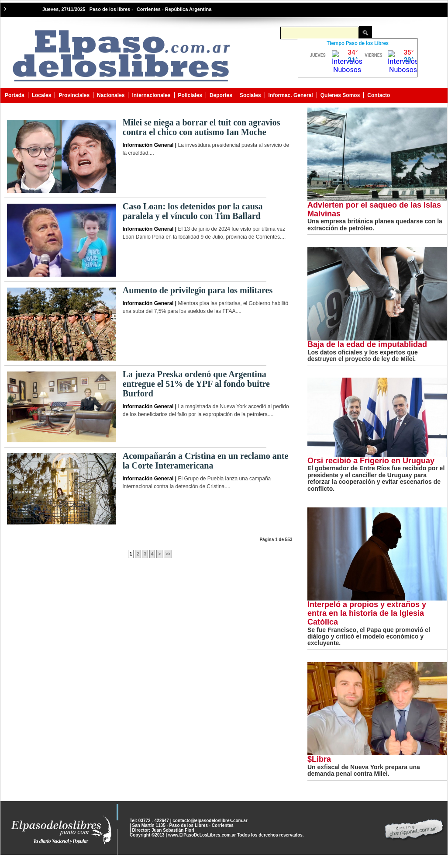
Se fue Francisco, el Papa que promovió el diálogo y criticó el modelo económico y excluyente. (369, 637)
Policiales (190, 95)
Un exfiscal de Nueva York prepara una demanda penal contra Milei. (364, 770)
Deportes (221, 95)
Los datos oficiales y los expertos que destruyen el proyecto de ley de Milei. (363, 356)
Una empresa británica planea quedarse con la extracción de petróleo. (375, 224)
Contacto (379, 95)
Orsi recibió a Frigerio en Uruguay (371, 461)
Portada (15, 95)
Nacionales (111, 95)
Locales (42, 95)
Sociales (250, 95)
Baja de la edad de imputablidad (367, 344)
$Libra (319, 759)
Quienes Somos (340, 95)
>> (168, 554)
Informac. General (291, 95)
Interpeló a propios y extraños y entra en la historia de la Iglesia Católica (367, 613)
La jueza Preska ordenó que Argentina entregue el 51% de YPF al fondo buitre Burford (196, 384)
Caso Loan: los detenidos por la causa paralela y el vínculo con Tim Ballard (193, 211)
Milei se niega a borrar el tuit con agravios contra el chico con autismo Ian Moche (202, 127)
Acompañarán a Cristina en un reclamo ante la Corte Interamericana (206, 461)
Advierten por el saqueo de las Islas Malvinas (374, 209)
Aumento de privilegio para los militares (198, 290)
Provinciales (74, 95)
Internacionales (151, 95)
